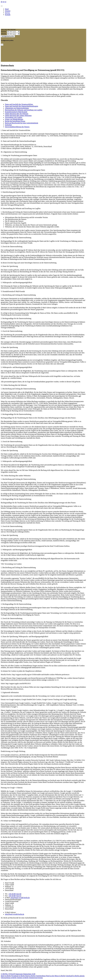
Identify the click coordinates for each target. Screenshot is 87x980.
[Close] (2, 45)
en (4, 2)
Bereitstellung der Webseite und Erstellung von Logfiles (24, 110)
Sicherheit (8, 125)
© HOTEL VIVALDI (8, 974)
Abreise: (4, 34)
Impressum (19, 974)
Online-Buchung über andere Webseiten (18, 116)
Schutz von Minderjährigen (14, 120)
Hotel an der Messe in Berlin (56, 976)
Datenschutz (27, 974)
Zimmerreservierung (36, 978)
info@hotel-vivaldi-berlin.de (20, 898)
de (2, 2)
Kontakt (8, 15)
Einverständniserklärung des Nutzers (17, 127)
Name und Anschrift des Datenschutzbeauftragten (21, 107)
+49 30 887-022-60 (15, 894)
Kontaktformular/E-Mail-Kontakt (16, 112)
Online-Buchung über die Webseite (17, 114)
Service (7, 13)
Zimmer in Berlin (23, 978)
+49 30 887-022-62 (15, 896)
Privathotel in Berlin (18, 976)
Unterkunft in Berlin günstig (75, 976)
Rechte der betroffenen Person (15, 122)
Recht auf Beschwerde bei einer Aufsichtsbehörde (22, 124)
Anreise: (4, 32)
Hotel (7, 9)
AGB (34, 974)
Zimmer (8, 11)
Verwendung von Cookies (14, 118)
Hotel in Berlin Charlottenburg (35, 976)
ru (5, 2)
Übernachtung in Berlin (9, 978)
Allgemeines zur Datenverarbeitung (17, 109)
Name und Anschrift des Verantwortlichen (19, 105)
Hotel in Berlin (6, 976)
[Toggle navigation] (2, 6)
